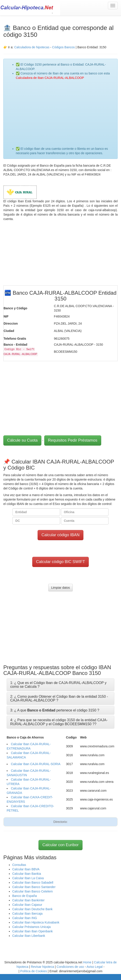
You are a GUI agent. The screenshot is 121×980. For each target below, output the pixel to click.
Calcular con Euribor (60, 845)
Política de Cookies (34, 971)
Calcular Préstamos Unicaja (31, 927)
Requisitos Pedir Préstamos (73, 440)
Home (87, 962)
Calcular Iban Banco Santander (34, 887)
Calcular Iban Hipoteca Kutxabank (36, 922)
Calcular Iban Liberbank (29, 936)
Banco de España (25, 896)
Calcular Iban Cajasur (27, 905)
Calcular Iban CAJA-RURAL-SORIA (36, 764)
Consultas (19, 865)
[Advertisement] (65, 111)
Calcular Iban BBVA (26, 869)
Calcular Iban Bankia (27, 874)
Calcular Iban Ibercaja (27, 914)
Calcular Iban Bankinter (28, 900)
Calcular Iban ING (25, 918)
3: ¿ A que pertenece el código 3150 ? (55, 710)
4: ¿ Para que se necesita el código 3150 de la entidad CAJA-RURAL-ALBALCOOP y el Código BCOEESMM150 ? (59, 722)
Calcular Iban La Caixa (28, 878)
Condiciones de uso (70, 967)
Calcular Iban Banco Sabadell (33, 883)
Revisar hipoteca (42, 967)
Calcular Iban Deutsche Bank (32, 909)
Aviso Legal (95, 967)
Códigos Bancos (64, 47)
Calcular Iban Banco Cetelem (32, 891)
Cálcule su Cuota (22, 440)
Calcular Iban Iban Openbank (32, 931)
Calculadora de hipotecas (32, 47)
